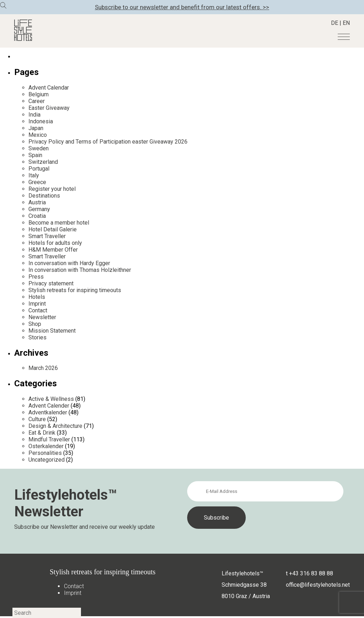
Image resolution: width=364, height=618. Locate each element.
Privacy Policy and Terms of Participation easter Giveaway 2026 (108, 142)
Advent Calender (49, 406)
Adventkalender (48, 412)
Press (36, 277)
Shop (35, 324)
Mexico (38, 135)
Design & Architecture (55, 426)
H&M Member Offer (53, 250)
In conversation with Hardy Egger (69, 263)
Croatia (37, 216)
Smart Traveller (47, 236)
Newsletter (42, 317)
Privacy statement (51, 283)
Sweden (39, 148)
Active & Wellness (51, 399)
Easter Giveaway (49, 108)
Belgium (39, 94)
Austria (37, 202)
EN (346, 23)
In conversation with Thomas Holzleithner (80, 270)
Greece (37, 182)
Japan (36, 128)
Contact (38, 310)
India (34, 115)
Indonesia (41, 121)
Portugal (39, 169)
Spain (35, 155)
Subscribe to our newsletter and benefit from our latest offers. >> (182, 7)
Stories (37, 337)
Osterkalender (46, 446)
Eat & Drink (42, 433)
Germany (39, 209)
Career (37, 101)
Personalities (45, 453)
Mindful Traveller (49, 439)
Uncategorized (47, 460)
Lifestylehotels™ (242, 573)
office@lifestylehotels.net (318, 585)
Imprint (37, 304)
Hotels (37, 297)
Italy (34, 175)
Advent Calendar (49, 88)
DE (335, 23)
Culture (37, 419)
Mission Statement (52, 331)
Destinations (44, 196)
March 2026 (43, 368)
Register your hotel (52, 189)
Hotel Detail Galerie (53, 229)
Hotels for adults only (55, 243)
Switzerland (43, 162)
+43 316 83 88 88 (311, 573)
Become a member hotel (59, 223)
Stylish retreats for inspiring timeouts (75, 290)
